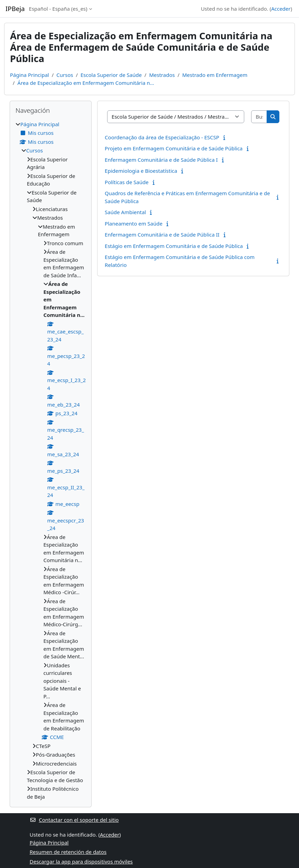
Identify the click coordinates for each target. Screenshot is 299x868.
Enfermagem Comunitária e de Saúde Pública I (161, 160)
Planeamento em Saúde (134, 223)
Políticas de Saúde (127, 182)
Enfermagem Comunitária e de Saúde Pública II (162, 235)
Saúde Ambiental (125, 212)
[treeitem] (51, 461)
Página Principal (29, 75)
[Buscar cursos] (259, 117)
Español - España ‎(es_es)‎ (58, 9)
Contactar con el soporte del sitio (74, 820)
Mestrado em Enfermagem (215, 75)
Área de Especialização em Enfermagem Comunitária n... (86, 83)
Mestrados (162, 75)
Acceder (281, 9)
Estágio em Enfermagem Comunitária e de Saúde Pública (174, 246)
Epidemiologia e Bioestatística (141, 171)
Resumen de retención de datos (68, 852)
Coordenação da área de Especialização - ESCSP (162, 137)
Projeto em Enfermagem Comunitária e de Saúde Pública (174, 148)
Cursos (65, 75)
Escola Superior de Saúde (111, 75)
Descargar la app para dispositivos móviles (81, 861)
